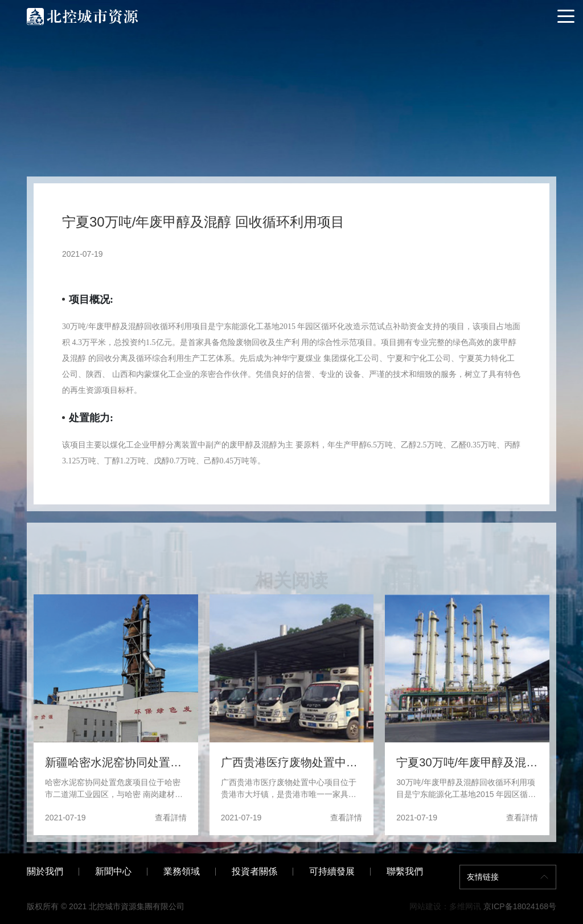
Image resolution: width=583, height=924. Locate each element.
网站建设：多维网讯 (445, 906)
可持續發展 (332, 871)
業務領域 (182, 871)
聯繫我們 (405, 871)
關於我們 (45, 871)
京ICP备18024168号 (520, 906)
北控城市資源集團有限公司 (137, 906)
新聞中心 (113, 871)
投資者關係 (254, 871)
